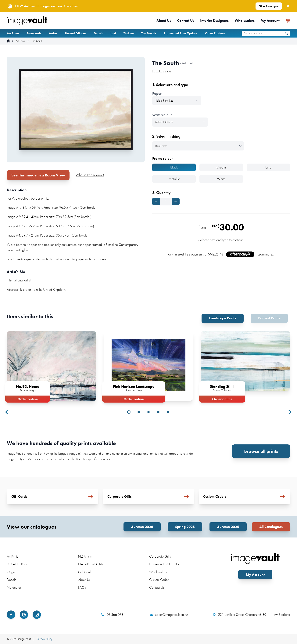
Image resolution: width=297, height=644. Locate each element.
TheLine (129, 33)
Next (282, 412)
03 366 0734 (113, 615)
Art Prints (13, 33)
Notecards (34, 33)
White (221, 179)
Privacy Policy (45, 639)
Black (174, 167)
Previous (15, 412)
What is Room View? (90, 175)
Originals (13, 572)
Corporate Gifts (160, 556)
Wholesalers (245, 21)
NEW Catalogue (269, 6)
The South (37, 41)
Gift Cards (85, 572)
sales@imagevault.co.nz (169, 615)
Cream (221, 167)
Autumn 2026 (142, 527)
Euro (268, 167)
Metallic (174, 179)
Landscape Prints (223, 318)
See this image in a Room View (38, 175)
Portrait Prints (269, 318)
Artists (53, 33)
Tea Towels (149, 33)
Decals (98, 33)
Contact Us (186, 21)
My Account (270, 21)
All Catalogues (271, 527)
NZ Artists (85, 556)
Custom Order (159, 580)
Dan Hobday (162, 71)
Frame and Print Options (181, 33)
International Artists (91, 564)
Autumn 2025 (228, 527)
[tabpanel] (52, 366)
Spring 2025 (185, 527)
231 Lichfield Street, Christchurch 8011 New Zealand (251, 615)
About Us (164, 21)
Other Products (215, 33)
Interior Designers (214, 21)
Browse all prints (261, 451)
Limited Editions (76, 33)
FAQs (82, 587)
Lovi (113, 33)
